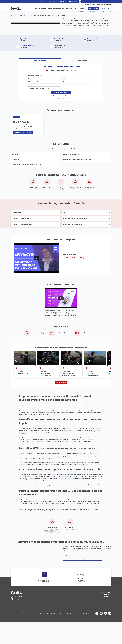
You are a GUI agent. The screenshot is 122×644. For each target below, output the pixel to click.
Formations (23, 16)
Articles (82, 9)
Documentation (94, 9)
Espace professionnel (104, 5)
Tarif (110, 12)
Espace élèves (90, 5)
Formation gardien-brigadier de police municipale (46, 379)
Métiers (69, 9)
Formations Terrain (39, 9)
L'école (76, 9)
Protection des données (61, 116)
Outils (102, 12)
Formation (81, 12)
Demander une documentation (61, 111)
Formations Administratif (56, 9)
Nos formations (61, 400)
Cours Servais (15, 16)
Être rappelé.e (106, 9)
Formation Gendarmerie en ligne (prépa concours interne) (24, 379)
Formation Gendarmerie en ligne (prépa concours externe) (95, 379)
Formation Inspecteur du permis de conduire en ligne (71, 380)
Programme (92, 12)
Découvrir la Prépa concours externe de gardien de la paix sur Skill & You (82, 585)
